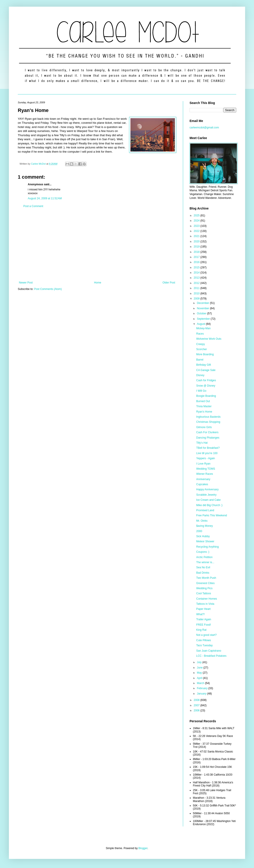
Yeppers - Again (206, 458)
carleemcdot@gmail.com (204, 128)
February (203, 688)
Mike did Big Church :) (209, 505)
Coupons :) (203, 552)
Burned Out (203, 401)
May (200, 673)
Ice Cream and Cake (208, 500)
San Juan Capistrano (209, 651)
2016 (197, 262)
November (203, 308)
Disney (200, 375)
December (203, 303)
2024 (197, 221)
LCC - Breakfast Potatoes (211, 656)
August (201, 324)
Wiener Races (205, 474)
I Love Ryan (203, 464)
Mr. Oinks (202, 521)
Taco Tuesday (204, 645)
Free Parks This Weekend (212, 515)
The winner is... (205, 562)
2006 (197, 710)
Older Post (169, 283)
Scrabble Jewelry (206, 495)
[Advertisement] (97, 244)
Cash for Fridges (206, 380)
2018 (197, 252)
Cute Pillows (204, 640)
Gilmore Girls (204, 427)
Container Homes (207, 599)
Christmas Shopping (208, 422)
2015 (197, 267)
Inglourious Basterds (208, 417)
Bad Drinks (203, 573)
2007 (197, 705)
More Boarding (205, 354)
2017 (197, 257)
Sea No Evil (203, 567)
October (202, 313)
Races (200, 334)
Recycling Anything (207, 547)
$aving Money (205, 526)
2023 (197, 226)
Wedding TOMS (206, 469)
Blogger (143, 848)
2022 (197, 231)
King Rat (201, 630)
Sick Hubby (203, 536)
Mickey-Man (203, 328)
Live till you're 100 (207, 453)
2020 (197, 241)
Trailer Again (204, 619)
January (202, 694)
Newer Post (26, 283)
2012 (197, 283)
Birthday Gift (204, 365)
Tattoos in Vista (205, 604)
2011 (197, 288)
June (200, 668)
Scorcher (202, 349)
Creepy (201, 344)
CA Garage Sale (206, 370)
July (200, 662)
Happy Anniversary (207, 489)
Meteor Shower (205, 541)
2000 (199, 531)
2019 (197, 247)
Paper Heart (203, 609)
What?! (200, 614)
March (201, 683)
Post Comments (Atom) (48, 289)
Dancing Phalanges (208, 438)
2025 (197, 216)
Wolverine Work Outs (209, 339)
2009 (197, 299)
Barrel (200, 360)
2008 (197, 700)
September (204, 319)
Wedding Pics (204, 588)
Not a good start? (206, 635)
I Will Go (201, 391)
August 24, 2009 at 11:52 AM (45, 198)
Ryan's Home (204, 412)
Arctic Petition (204, 557)
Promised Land (205, 510)
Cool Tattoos (204, 593)
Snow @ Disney (206, 386)
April (200, 678)
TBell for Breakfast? (208, 448)
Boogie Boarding (206, 396)
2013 (197, 278)
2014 (197, 273)
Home (98, 283)
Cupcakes (202, 484)
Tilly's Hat (202, 443)
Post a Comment (33, 206)
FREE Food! (204, 625)
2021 (197, 236)
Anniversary (203, 479)
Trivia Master (204, 406)
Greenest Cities (205, 583)
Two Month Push (206, 578)
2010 (197, 293)
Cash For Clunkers (207, 432)
